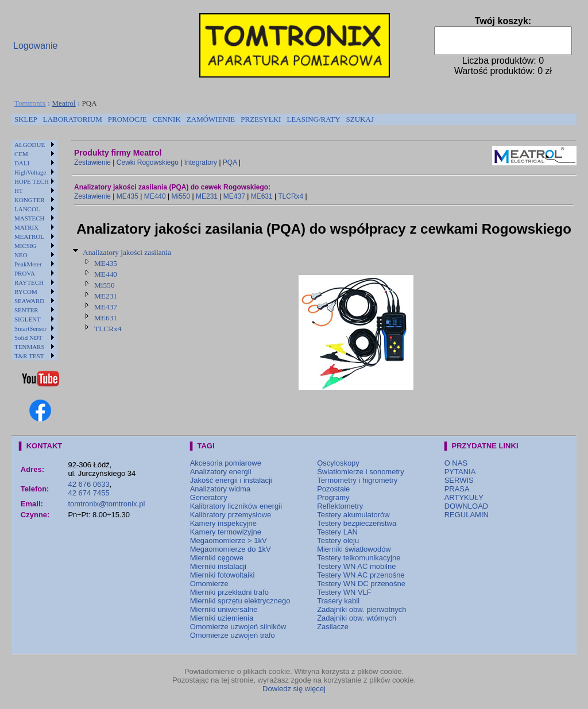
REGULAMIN (467, 515)
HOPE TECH (32, 181)
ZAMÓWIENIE (211, 119)
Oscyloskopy (338, 463)
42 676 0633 (88, 484)
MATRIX (26, 227)
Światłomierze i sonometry (361, 472)
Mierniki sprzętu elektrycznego (240, 601)
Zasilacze (333, 627)
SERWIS (459, 480)
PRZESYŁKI (261, 119)
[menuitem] (26, 119)
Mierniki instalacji (218, 566)
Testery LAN (337, 532)
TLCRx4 (291, 196)
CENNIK (167, 119)
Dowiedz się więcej (294, 689)
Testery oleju (338, 541)
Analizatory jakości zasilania (127, 252)
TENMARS (30, 347)
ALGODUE (30, 145)
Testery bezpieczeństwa (357, 523)
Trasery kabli (338, 601)
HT (19, 191)
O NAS (456, 463)
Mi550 (181, 196)
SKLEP (26, 119)
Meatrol (64, 103)
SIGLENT (28, 319)
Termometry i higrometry (357, 480)
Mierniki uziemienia (222, 618)
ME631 (262, 196)
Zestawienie (92, 162)
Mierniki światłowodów (354, 549)
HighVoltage (30, 172)
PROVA (25, 273)
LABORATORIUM (73, 119)
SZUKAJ (360, 119)
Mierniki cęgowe (217, 558)
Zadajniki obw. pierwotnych (361, 609)
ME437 (234, 196)
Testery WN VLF (344, 592)
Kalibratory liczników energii (236, 506)
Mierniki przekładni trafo (229, 592)
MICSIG (26, 246)
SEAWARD (29, 301)
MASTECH (30, 218)
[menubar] (194, 119)
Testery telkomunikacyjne (359, 558)
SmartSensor (30, 328)
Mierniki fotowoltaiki (223, 575)
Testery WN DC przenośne (361, 584)
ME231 (207, 196)
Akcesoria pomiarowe (226, 463)
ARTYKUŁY (464, 497)
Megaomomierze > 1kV (229, 541)
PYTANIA (460, 472)
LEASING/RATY (313, 119)
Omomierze (209, 584)
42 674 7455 (88, 493)
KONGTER (30, 200)
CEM (21, 154)
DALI (22, 163)
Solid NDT (28, 338)
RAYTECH (29, 282)
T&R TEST (29, 356)
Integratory (201, 162)
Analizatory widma (220, 489)
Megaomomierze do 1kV (231, 549)
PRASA (457, 489)
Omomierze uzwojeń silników (238, 627)
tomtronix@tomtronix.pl (106, 504)
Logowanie (35, 46)
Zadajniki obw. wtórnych (357, 618)
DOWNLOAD (467, 506)
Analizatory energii (221, 472)
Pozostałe (333, 489)
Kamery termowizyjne (226, 532)
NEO (21, 255)
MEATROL (29, 237)
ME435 (127, 196)
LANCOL (27, 209)
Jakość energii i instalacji (231, 480)
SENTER (26, 310)
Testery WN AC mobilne (356, 566)
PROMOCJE (127, 119)
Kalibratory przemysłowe (231, 515)
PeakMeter (28, 264)
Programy (333, 497)
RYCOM (26, 292)
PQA (230, 162)
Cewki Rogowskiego (148, 162)
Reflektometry (340, 506)
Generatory (209, 497)
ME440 (155, 196)
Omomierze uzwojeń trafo (233, 635)
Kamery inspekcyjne (223, 523)
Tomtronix (30, 103)
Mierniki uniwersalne (224, 609)
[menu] (34, 250)
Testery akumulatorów (353, 515)
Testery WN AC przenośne (361, 575)
